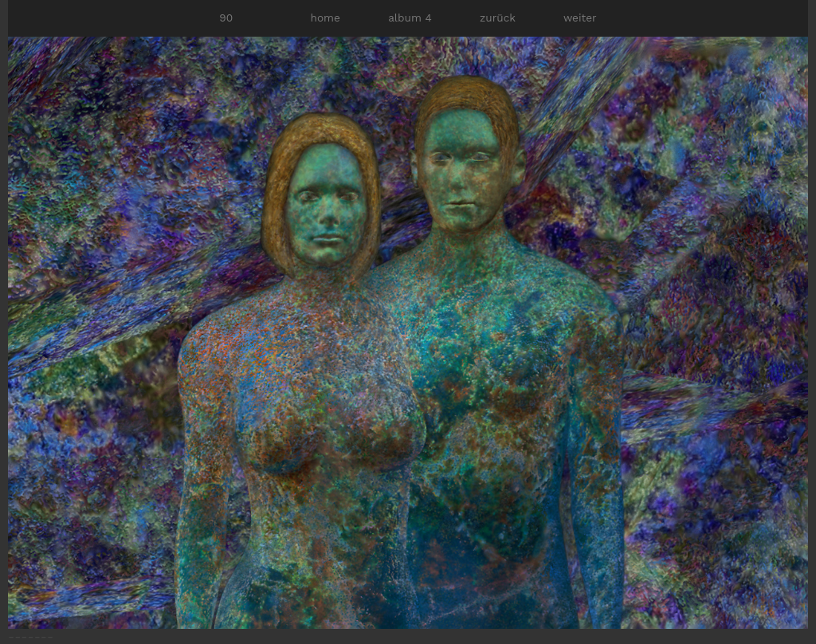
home (326, 18)
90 (226, 18)
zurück (498, 18)
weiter (580, 18)
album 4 (410, 18)
